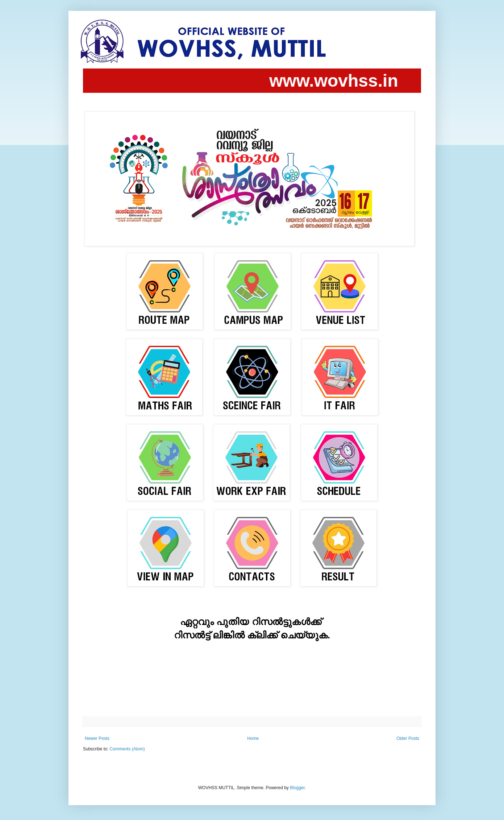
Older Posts (408, 738)
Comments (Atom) (127, 749)
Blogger (297, 788)
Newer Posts (97, 738)
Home (253, 738)
